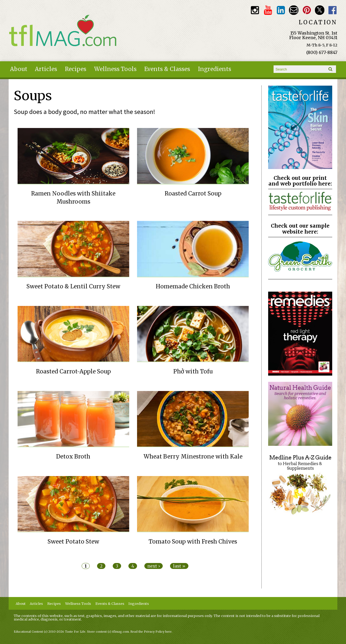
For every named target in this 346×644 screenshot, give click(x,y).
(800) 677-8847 (322, 52)
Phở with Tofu (193, 372)
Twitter (320, 10)
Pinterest (307, 10)
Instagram (255, 10)
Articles (46, 69)
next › (154, 566)
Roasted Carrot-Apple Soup (73, 372)
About (19, 69)
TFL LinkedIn (281, 10)
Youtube (268, 10)
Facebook (333, 10)
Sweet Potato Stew (73, 542)
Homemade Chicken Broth (193, 286)
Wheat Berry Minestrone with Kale (193, 457)
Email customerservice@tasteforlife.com (294, 10)
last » (179, 566)
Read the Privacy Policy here (151, 632)
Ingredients (214, 69)
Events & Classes (167, 69)
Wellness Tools (115, 69)
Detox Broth (73, 457)
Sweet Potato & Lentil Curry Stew (73, 286)
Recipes (76, 69)
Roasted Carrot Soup (193, 194)
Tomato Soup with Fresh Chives (193, 542)
